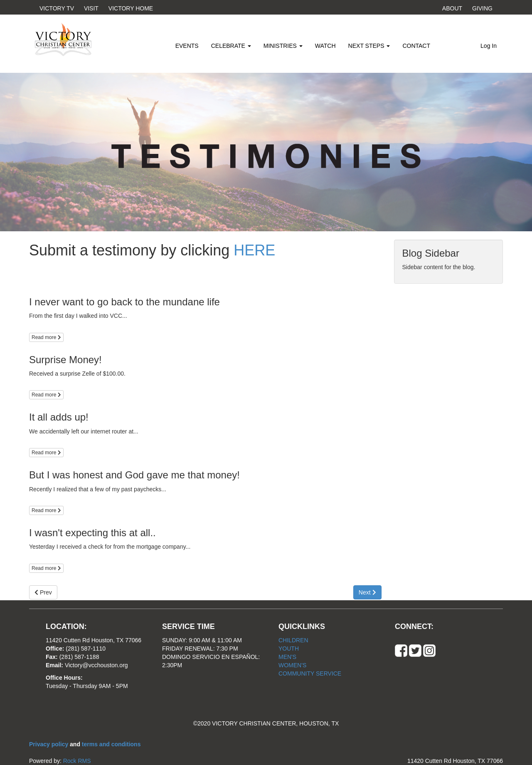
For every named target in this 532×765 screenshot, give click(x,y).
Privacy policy (49, 744)
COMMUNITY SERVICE (310, 673)
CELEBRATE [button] (231, 46)
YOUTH (289, 649)
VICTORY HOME (131, 8)
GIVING (482, 8)
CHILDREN (293, 640)
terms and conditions (111, 744)
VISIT (91, 8)
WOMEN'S (292, 665)
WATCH (325, 46)
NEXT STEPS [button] (369, 46)
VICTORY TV (57, 8)
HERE (254, 250)
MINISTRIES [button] (283, 46)
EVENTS (187, 46)
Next (367, 592)
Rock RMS (77, 761)
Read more (46, 337)
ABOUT (452, 8)
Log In (489, 46)
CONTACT (416, 46)
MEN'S (287, 657)
